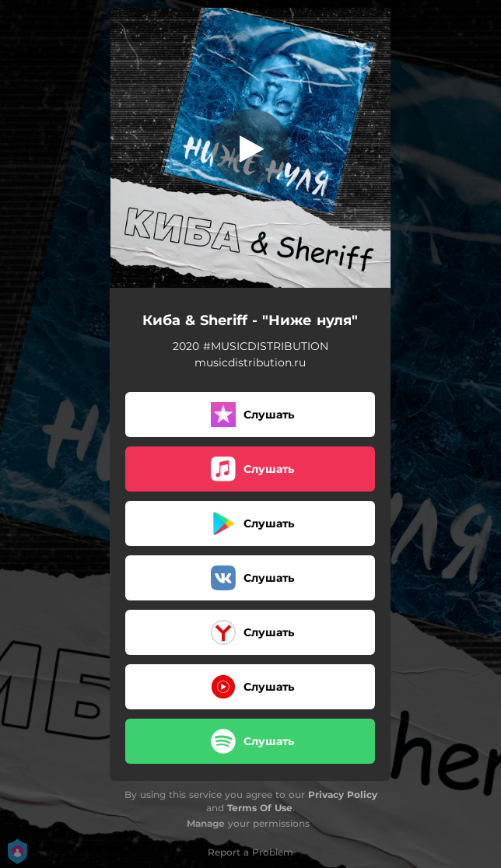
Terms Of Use (260, 808)
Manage (206, 823)
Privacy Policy (343, 794)
